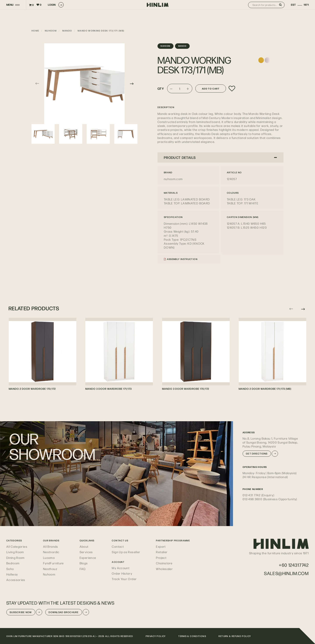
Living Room (15, 552)
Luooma (49, 558)
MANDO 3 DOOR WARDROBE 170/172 (186, 389)
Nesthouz (50, 569)
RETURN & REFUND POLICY (235, 636)
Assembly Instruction (181, 259)
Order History (122, 573)
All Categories (17, 546)
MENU (10, 5)
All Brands (51, 546)
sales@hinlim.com (286, 573)
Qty (161, 89)
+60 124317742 (294, 565)
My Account (121, 568)
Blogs (84, 563)
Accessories (16, 580)
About (84, 546)
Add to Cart (211, 89)
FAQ (83, 569)
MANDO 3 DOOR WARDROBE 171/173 (108, 389)
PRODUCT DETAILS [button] (220, 157)
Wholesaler (164, 569)
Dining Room (16, 558)
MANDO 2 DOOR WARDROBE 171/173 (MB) (265, 389)
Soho (10, 569)
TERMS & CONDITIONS (192, 636)
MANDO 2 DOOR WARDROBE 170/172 (32, 389)
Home (35, 31)
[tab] (220, 157)
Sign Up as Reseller (126, 552)
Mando (67, 31)
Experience (88, 558)
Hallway (12, 574)
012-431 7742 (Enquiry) (258, 495)
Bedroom (13, 563)
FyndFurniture (53, 563)
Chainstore (164, 563)
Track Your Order (124, 579)
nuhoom (51, 31)
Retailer (162, 552)
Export (161, 546)
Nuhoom (49, 574)
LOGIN (56, 5)
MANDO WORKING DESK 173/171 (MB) (101, 31)
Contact (118, 546)
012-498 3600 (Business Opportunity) (270, 499)
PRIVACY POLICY (156, 636)
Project (161, 558)
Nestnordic (51, 552)
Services (86, 552)
